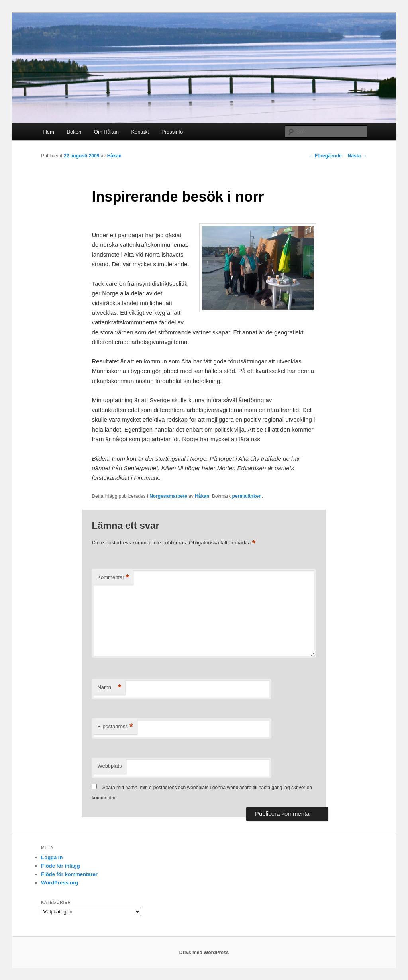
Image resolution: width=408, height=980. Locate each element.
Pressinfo (172, 132)
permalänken (247, 496)
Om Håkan (106, 132)
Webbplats (109, 766)
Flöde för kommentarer (69, 874)
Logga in (52, 857)
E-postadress (115, 727)
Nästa (357, 156)
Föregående (325, 156)
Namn (109, 688)
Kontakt (140, 132)
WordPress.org (60, 883)
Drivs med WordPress (204, 953)
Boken (74, 132)
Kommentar (113, 578)
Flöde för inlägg (61, 866)
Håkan (114, 156)
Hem (48, 132)
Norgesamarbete (168, 496)
